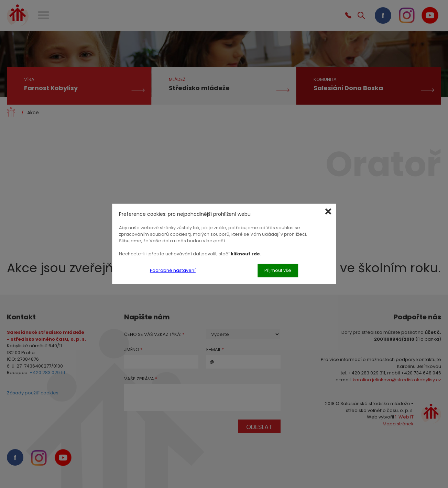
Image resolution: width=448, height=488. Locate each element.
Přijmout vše (278, 270)
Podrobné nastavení (173, 270)
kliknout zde (245, 253)
